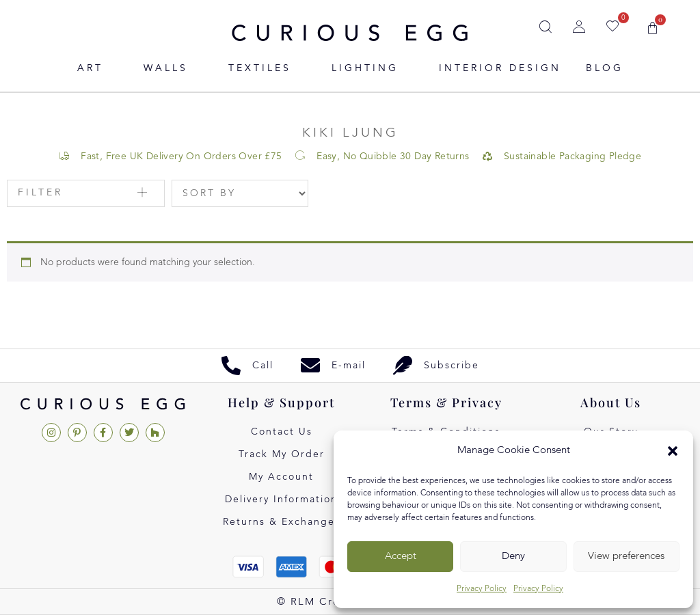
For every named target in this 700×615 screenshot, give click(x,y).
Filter (40, 193)
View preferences (626, 557)
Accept (401, 557)
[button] (673, 451)
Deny (513, 557)
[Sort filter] (240, 193)
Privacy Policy (482, 589)
